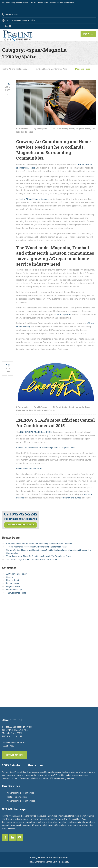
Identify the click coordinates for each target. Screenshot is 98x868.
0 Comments (22, 130)
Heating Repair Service (17, 798)
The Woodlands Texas (44, 411)
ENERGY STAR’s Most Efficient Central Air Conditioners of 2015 (55, 424)
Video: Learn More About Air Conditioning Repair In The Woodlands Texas (39, 557)
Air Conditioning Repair (64, 130)
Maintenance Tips (25, 411)
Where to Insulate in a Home (29, 470)
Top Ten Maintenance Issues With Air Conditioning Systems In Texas (36, 548)
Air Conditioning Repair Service (20, 794)
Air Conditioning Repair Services (21, 802)
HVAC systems (64, 315)
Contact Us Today (14, 756)
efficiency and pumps (71, 499)
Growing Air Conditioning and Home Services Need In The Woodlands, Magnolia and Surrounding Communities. (53, 151)
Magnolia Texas (83, 130)
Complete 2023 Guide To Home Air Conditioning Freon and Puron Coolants (39, 545)
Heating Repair (13, 581)
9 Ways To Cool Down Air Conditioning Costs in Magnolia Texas (46, 449)
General (10, 578)
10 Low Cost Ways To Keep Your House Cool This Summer (32, 560)
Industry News (13, 584)
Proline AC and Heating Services (34, 200)
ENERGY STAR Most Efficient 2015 (36, 433)
